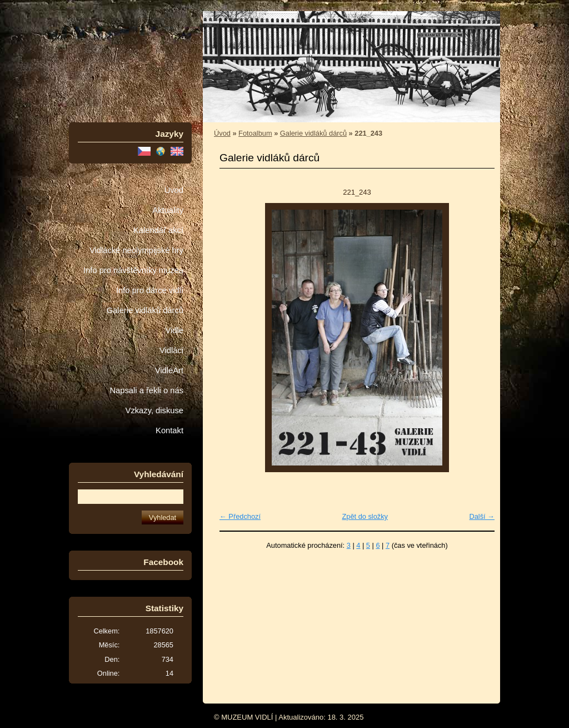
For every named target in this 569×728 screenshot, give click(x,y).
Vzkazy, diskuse (154, 410)
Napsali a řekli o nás (146, 390)
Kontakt (169, 430)
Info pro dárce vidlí (150, 290)
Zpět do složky (365, 516)
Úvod (174, 190)
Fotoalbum (255, 133)
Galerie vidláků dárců (145, 310)
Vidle (174, 330)
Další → (482, 516)
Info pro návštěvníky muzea (133, 270)
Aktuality (168, 210)
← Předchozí (240, 516)
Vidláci (171, 350)
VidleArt (169, 370)
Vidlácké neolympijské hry (136, 250)
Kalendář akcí (158, 230)
